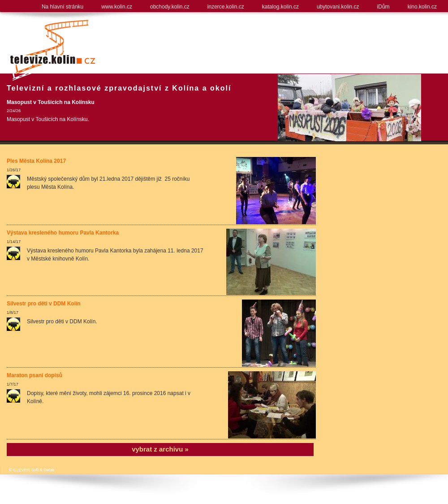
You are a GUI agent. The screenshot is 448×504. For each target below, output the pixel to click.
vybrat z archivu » (160, 449)
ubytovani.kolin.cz (338, 7)
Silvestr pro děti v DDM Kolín (44, 304)
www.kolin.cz (117, 7)
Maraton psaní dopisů (34, 375)
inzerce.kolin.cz (226, 7)
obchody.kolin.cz (170, 7)
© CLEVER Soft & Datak (32, 470)
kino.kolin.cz (422, 7)
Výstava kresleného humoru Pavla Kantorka (63, 233)
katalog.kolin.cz (280, 7)
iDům (383, 7)
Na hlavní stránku (62, 7)
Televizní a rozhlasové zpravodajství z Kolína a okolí (119, 88)
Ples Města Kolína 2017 (36, 161)
